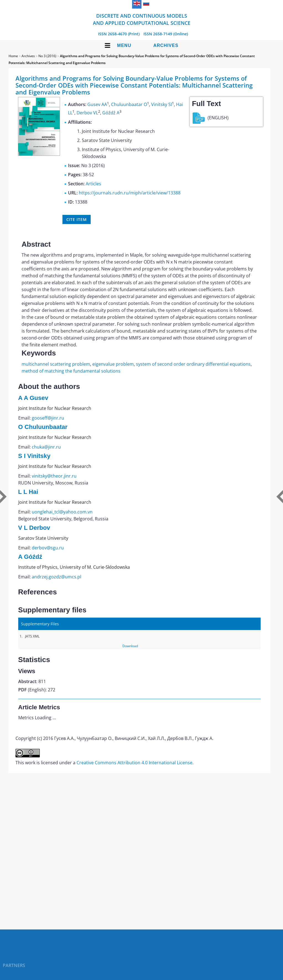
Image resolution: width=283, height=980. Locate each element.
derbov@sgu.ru (48, 548)
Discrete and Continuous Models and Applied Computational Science (142, 19)
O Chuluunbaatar (43, 427)
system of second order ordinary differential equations (193, 364)
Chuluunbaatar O (129, 104)
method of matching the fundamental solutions (71, 371)
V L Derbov (34, 528)
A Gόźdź (30, 557)
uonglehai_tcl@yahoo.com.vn (62, 512)
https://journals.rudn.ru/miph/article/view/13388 (130, 193)
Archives (166, 45)
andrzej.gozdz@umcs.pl (57, 577)
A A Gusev (33, 398)
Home (13, 56)
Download (130, 646)
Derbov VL (87, 113)
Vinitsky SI (162, 104)
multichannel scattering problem (56, 364)
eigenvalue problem (113, 364)
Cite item (77, 219)
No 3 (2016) (47, 56)
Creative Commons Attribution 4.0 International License (134, 763)
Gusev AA (97, 104)
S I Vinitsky (34, 456)
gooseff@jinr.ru (48, 418)
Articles (93, 184)
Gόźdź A (111, 113)
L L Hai (28, 492)
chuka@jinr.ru (46, 447)
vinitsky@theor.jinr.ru (54, 476)
